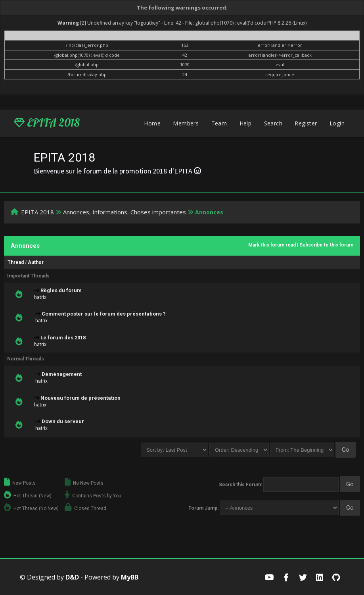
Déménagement (62, 374)
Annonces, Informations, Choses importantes (125, 212)
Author (36, 262)
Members (186, 123)
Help (246, 123)
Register (306, 123)
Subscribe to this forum (326, 245)
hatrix (40, 297)
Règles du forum (61, 290)
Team (219, 123)
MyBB (130, 577)
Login (337, 123)
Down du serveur (63, 421)
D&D (72, 577)
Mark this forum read (272, 245)
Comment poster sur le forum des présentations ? (104, 314)
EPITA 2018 (47, 123)
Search (273, 123)
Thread (16, 262)
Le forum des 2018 (63, 338)
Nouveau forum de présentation (80, 398)
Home (152, 123)
